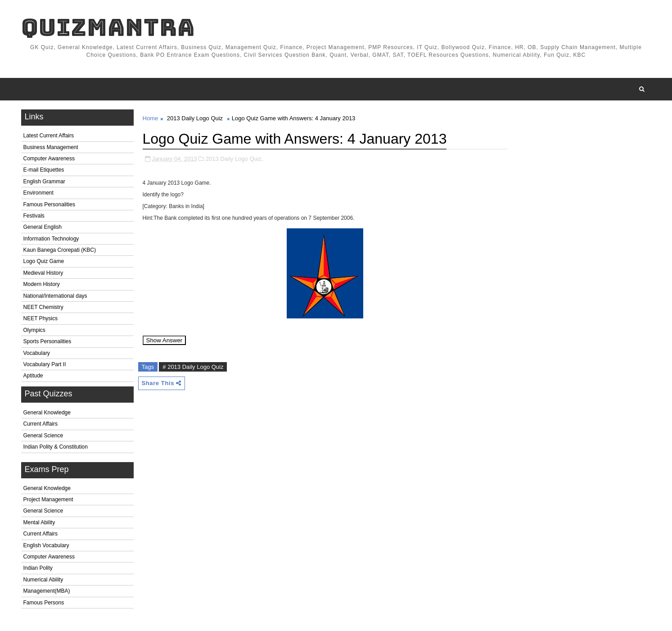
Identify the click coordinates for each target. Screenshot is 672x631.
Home (151, 118)
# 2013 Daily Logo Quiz (193, 367)
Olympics (34, 330)
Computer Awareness (49, 159)
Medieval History (43, 273)
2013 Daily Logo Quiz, (235, 159)
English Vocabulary (46, 545)
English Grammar (44, 182)
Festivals (34, 216)
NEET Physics (41, 318)
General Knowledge (47, 413)
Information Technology (51, 239)
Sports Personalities (47, 341)
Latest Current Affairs (49, 136)
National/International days (55, 296)
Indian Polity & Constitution (56, 447)
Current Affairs (41, 424)
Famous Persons (44, 603)
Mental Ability (39, 522)
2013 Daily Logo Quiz (195, 118)
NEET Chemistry (43, 307)
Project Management (48, 499)
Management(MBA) (47, 591)
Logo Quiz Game (44, 261)
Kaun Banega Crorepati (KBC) (60, 250)
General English (43, 227)
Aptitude (33, 376)
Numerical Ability (43, 580)
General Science (43, 436)
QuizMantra (108, 27)
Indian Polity (38, 568)
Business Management (51, 147)
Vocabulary (37, 353)
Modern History (42, 284)
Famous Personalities (49, 204)
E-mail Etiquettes (44, 170)
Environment (38, 193)
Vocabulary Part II (45, 364)
